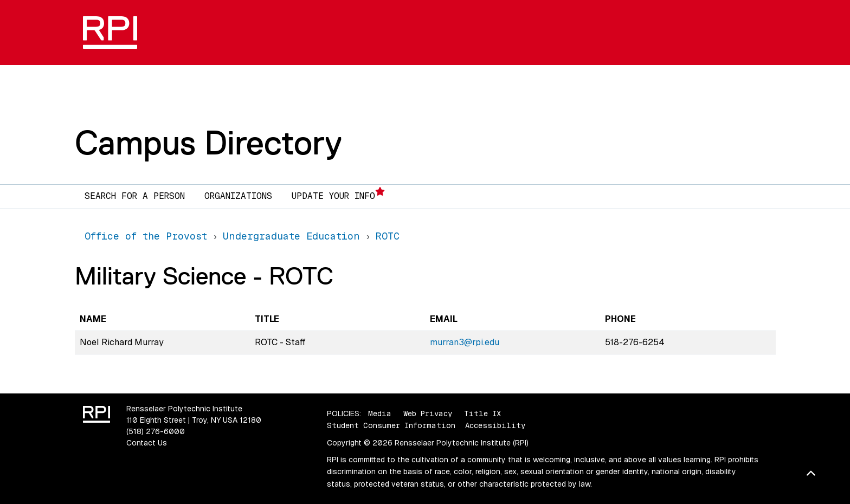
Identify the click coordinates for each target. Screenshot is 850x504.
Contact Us (147, 443)
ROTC (388, 236)
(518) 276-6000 (156, 431)
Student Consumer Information (391, 425)
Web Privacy (428, 413)
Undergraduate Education (291, 236)
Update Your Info (338, 194)
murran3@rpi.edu (465, 342)
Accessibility (495, 425)
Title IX (482, 413)
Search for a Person (135, 196)
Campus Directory (208, 143)
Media (380, 413)
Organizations (238, 196)
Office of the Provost (146, 236)
